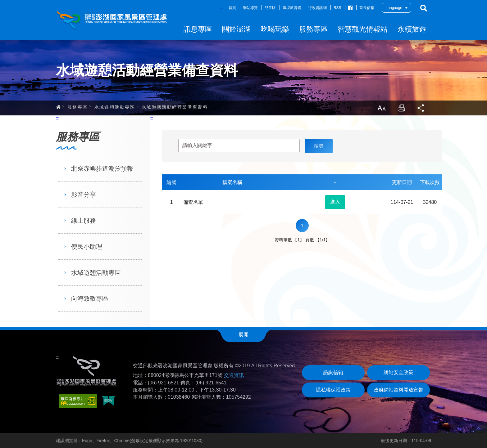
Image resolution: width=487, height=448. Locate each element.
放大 (381, 108)
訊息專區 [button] (198, 29)
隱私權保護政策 (333, 390)
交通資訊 (234, 375)
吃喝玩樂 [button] (275, 29)
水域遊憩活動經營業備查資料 (175, 107)
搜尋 (424, 8)
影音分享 (84, 195)
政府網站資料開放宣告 (398, 390)
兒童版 (270, 8)
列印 (401, 108)
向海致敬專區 (90, 298)
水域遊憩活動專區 (115, 107)
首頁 (232, 8)
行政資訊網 (317, 8)
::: (222, 8)
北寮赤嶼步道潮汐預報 (102, 168)
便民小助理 (87, 247)
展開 (243, 335)
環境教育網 (292, 8)
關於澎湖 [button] (236, 29)
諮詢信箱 (333, 372)
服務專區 (78, 107)
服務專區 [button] (313, 29)
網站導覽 (250, 8)
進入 (335, 202)
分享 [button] (421, 108)
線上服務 (84, 221)
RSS (337, 8)
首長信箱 (367, 8)
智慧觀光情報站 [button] (363, 29)
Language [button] (394, 8)
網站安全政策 (398, 372)
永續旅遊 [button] (412, 29)
